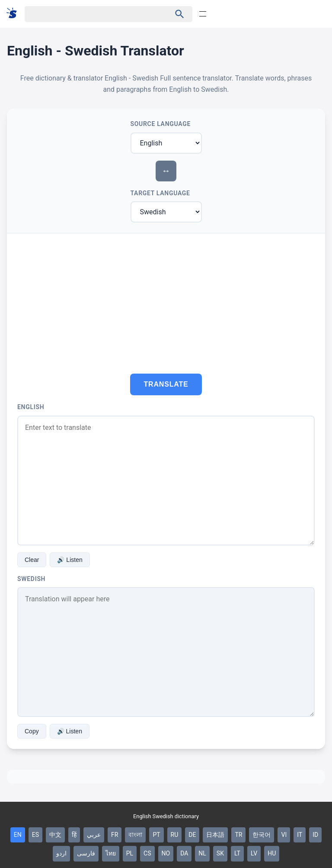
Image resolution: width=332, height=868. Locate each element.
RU (175, 835)
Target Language (160, 193)
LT (237, 853)
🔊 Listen (70, 560)
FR (115, 835)
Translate (166, 384)
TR (238, 835)
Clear (32, 560)
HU (272, 853)
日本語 (215, 835)
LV (254, 853)
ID (315, 835)
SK (220, 853)
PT (156, 835)
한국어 (262, 835)
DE (192, 835)
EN (18, 835)
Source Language (161, 124)
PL (130, 853)
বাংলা (135, 835)
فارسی (86, 853)
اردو (61, 853)
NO (166, 853)
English (31, 407)
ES (35, 835)
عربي (94, 835)
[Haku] (90, 14)
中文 (55, 835)
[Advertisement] (166, 298)
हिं (74, 835)
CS (147, 853)
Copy (32, 731)
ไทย (111, 853)
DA (184, 853)
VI (284, 835)
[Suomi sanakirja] (14, 14)
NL (202, 853)
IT (300, 835)
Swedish (31, 579)
